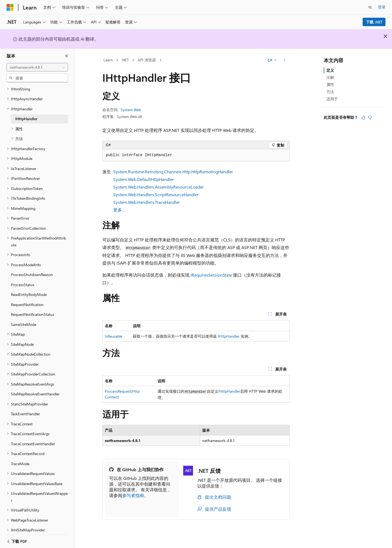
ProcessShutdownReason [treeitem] (32, 268)
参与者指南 (133, 495)
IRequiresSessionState (211, 275)
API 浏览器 (147, 60)
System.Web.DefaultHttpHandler (144, 179)
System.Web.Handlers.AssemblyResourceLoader (159, 187)
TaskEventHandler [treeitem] (25, 407)
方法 (330, 92)
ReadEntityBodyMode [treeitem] (29, 288)
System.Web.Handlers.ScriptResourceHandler (156, 194)
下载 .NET (374, 22)
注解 (330, 77)
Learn (108, 60)
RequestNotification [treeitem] (27, 298)
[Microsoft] (10, 7)
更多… (119, 210)
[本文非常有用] (363, 117)
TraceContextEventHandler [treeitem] (33, 437)
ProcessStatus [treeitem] (23, 278)
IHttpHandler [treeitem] (26, 112)
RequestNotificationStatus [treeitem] (33, 308)
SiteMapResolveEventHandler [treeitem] (35, 387)
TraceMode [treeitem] (20, 457)
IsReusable (114, 336)
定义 (330, 70)
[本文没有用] (370, 117)
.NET (125, 60)
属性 (330, 84)
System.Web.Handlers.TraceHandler (147, 202)
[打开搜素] (370, 7)
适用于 (332, 99)
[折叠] (67, 56)
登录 (382, 7)
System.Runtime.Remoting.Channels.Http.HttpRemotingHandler (173, 172)
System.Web (131, 110)
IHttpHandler (229, 336)
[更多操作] (285, 60)
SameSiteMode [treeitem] (24, 318)
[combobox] (37, 67)
